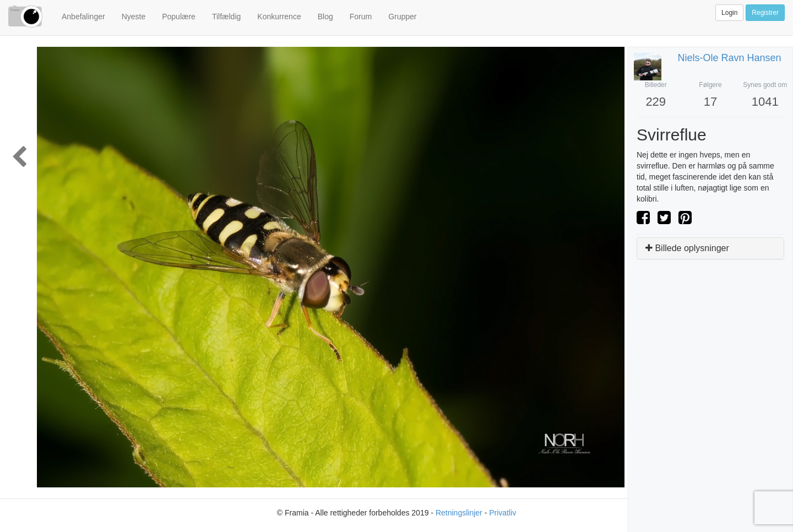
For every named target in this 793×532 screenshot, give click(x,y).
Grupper (402, 17)
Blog (325, 17)
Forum (361, 17)
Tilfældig (226, 17)
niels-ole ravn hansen (730, 58)
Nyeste (134, 17)
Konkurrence (279, 17)
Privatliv (503, 513)
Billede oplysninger (687, 248)
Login (729, 13)
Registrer (765, 13)
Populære (179, 17)
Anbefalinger (83, 17)
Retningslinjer (459, 513)
